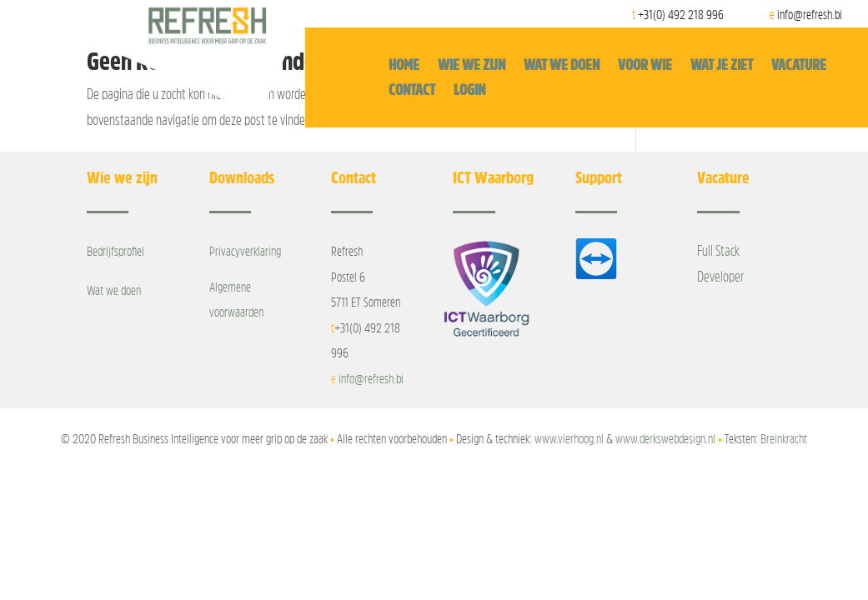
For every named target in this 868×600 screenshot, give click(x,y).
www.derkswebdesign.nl (665, 438)
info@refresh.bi (371, 378)
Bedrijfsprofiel (115, 251)
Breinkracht (784, 438)
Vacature (799, 66)
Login (469, 91)
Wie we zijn (472, 66)
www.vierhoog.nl (569, 438)
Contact (412, 91)
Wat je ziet (722, 66)
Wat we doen (562, 66)
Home (404, 66)
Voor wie (645, 66)
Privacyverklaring (245, 251)
